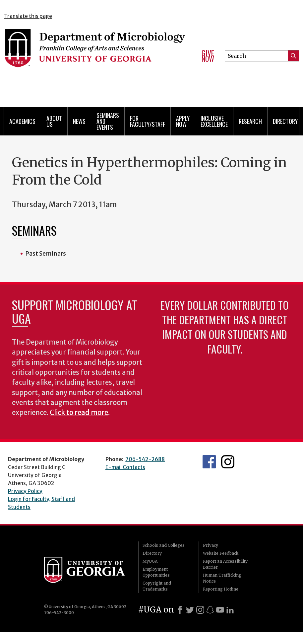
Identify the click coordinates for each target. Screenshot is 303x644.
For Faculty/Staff (148, 121)
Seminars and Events (108, 121)
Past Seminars (46, 253)
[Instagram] (200, 610)
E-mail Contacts (125, 467)
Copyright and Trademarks (157, 586)
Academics (22, 121)
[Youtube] (220, 610)
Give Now (208, 56)
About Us (54, 121)
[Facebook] (180, 610)
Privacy (211, 545)
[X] (190, 610)
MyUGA (150, 561)
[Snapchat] (210, 610)
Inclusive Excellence (214, 121)
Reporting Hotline (221, 589)
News (79, 121)
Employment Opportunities (156, 572)
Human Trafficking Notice (222, 578)
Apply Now (183, 121)
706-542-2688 (145, 459)
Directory (285, 121)
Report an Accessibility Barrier (225, 564)
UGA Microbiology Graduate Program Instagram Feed (228, 462)
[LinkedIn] (230, 610)
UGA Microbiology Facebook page (209, 462)
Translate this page (28, 16)
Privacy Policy (25, 491)
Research (250, 121)
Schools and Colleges (164, 545)
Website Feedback (221, 553)
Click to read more (79, 413)
